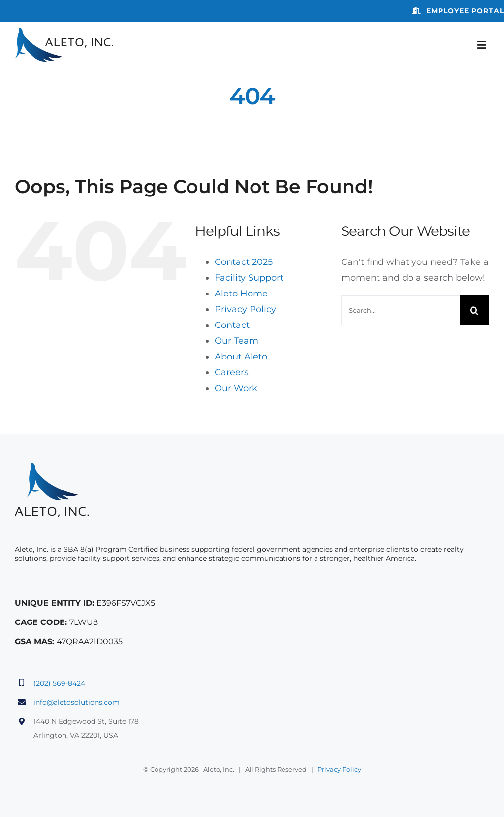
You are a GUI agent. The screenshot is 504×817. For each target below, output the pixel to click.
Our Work (236, 388)
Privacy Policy (245, 309)
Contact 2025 (244, 262)
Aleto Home (241, 294)
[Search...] (400, 310)
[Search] (474, 310)
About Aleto (241, 357)
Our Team (236, 341)
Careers (232, 372)
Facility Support (249, 278)
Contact (232, 325)
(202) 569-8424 (59, 683)
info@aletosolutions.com (77, 702)
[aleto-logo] (64, 32)
